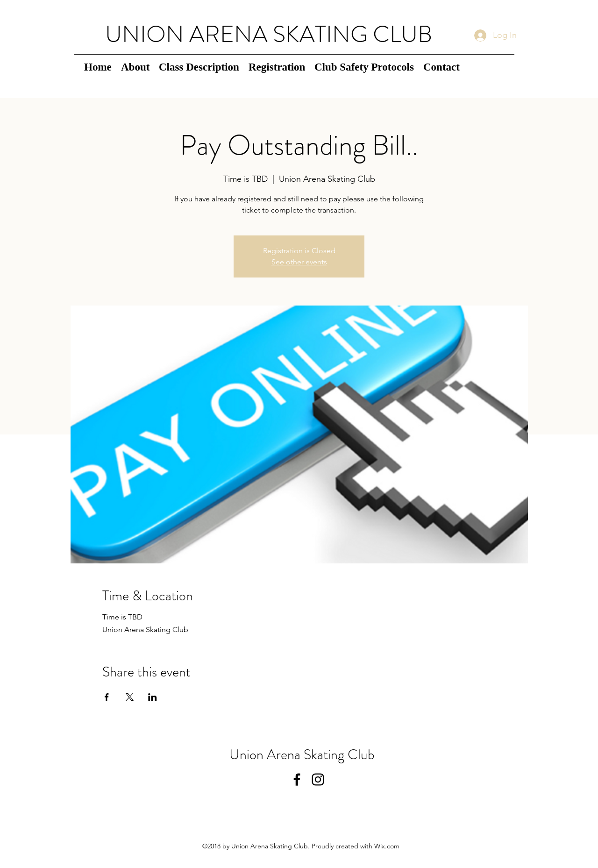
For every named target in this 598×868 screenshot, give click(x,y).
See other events (299, 262)
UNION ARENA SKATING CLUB (269, 34)
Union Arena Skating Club (302, 754)
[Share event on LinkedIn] (153, 697)
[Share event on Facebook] (107, 697)
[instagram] (318, 779)
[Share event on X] (130, 697)
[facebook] (297, 779)
